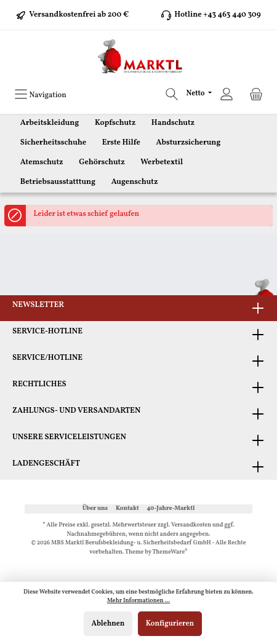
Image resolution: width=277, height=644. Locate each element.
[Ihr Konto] (227, 95)
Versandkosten (191, 525)
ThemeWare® (170, 552)
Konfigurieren (170, 624)
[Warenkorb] (256, 95)
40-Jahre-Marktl (171, 508)
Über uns (95, 508)
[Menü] (40, 95)
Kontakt (127, 508)
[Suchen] (172, 95)
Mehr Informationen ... (138, 601)
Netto (196, 93)
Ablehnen (108, 624)
